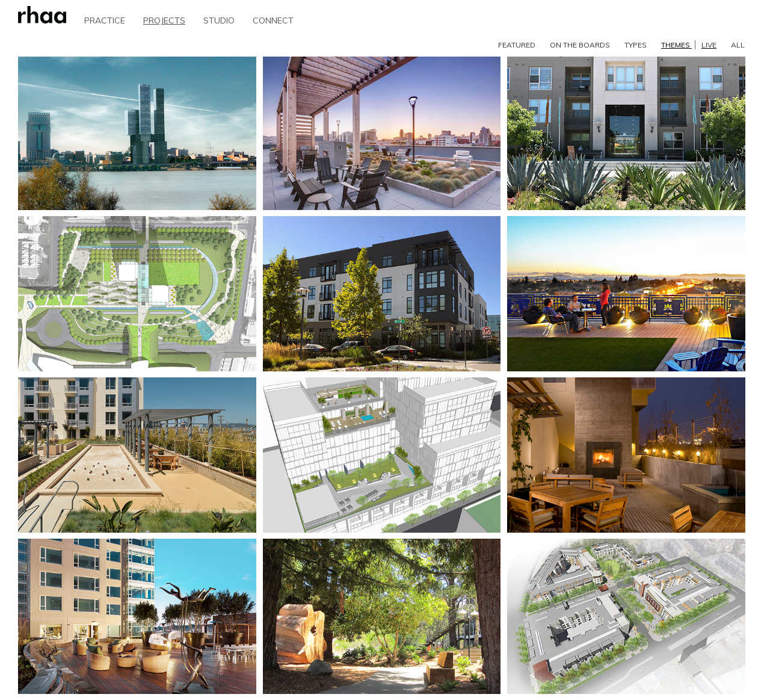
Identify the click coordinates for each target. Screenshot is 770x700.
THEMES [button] (689, 45)
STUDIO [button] (219, 20)
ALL (738, 45)
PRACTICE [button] (105, 20)
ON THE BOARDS (580, 45)
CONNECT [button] (273, 20)
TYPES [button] (636, 45)
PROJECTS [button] (164, 20)
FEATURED (517, 45)
